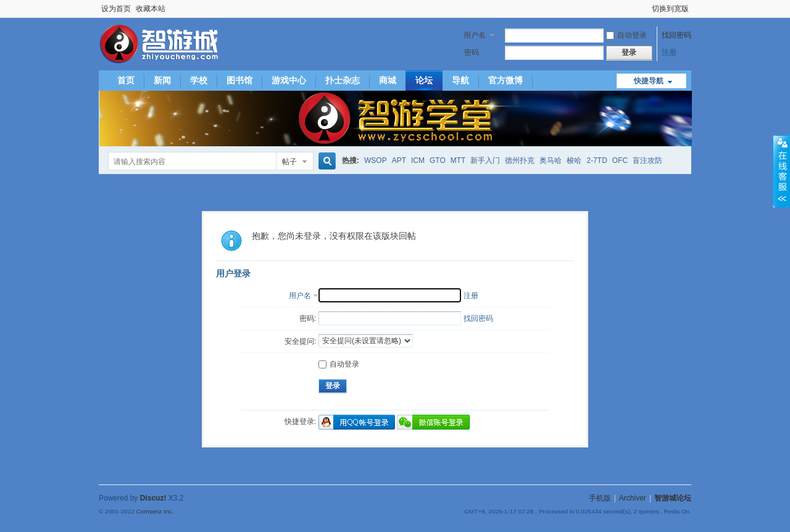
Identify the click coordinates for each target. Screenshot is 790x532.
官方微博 (505, 80)
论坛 (424, 80)
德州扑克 (520, 160)
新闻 (162, 80)
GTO (438, 160)
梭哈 (574, 160)
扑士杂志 (343, 80)
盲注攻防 (647, 160)
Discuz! (153, 498)
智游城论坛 (673, 498)
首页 (126, 80)
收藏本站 (151, 9)
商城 (388, 80)
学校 (199, 80)
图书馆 (239, 80)
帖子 (289, 162)
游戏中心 (289, 80)
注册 (669, 52)
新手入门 (485, 160)
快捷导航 (649, 81)
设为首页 (116, 9)
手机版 (600, 498)
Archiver (633, 498)
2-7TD (597, 160)
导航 (460, 80)
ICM (418, 160)
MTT (458, 160)
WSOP (376, 160)
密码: (308, 318)
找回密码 (676, 35)
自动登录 (626, 35)
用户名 (475, 35)
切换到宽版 (670, 9)
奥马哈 (551, 160)
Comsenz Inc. (155, 511)
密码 (472, 52)
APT (399, 160)
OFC (620, 160)
